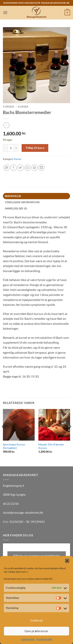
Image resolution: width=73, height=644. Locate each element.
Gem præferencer (36, 631)
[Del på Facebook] (14, 168)
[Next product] (6, 125)
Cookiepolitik (28, 639)
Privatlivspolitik (44, 639)
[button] (67, 561)
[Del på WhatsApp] (7, 168)
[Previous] (3, 434)
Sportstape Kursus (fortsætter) (14, 446)
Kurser (23, 107)
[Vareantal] (11, 148)
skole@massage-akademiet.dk (23, 512)
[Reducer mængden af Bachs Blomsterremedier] (5, 148)
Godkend (36, 620)
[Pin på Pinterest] (35, 168)
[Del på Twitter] (21, 168)
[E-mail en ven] (28, 168)
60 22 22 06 (11, 504)
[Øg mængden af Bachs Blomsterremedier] (16, 148)
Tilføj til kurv (35, 148)
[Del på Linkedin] (42, 168)
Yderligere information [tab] (22, 202)
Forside (9, 107)
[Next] (70, 434)
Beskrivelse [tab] (13, 196)
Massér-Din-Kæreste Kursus (51, 446)
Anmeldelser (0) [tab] (16, 208)
